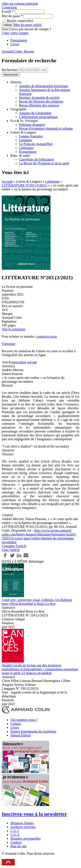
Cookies (16, 842)
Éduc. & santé (20, 156)
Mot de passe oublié (28, 25)
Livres (15, 44)
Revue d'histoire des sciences (39, 105)
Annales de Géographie (35, 113)
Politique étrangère (32, 125)
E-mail (8, 11)
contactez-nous (46, 336)
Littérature (26, 148)
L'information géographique (38, 117)
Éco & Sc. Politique (24, 121)
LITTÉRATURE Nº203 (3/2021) (24, 185)
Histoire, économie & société (39, 98)
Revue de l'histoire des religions (41, 101)
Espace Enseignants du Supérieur (33, 731)
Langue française (31, 136)
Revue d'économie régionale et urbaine (46, 128)
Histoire (16, 82)
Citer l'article (11, 550)
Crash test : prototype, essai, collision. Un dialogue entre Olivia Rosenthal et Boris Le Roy (37, 602)
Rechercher (10, 70)
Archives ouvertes (23, 827)
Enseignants (19, 40)
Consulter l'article (14, 546)
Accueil (7, 181)
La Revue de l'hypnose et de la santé (44, 163)
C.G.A (15, 835)
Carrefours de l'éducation (36, 159)
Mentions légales (22, 823)
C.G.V (15, 831)
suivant (32, 362)
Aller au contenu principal (20, 4)
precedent (19, 362)
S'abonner (9, 344)
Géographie (18, 109)
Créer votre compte (15, 33)
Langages (26, 140)
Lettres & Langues (23, 132)
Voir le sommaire (14, 329)
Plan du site (18, 846)
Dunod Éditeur (21, 735)
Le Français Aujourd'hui (36, 144)
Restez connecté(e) (20, 21)
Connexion (9, 7)
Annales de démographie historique (44, 86)
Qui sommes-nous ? (24, 720)
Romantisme (28, 152)
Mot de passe (12, 16)
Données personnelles (25, 838)
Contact (16, 724)
